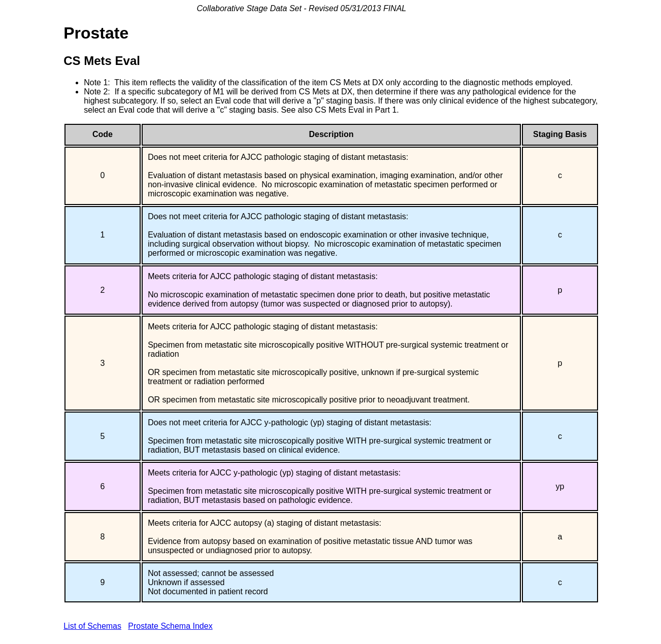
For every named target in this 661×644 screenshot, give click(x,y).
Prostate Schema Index (170, 626)
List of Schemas (92, 626)
